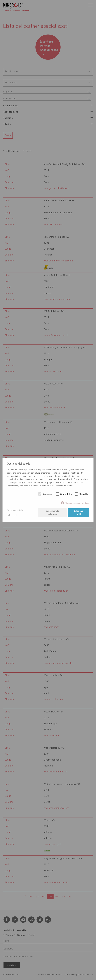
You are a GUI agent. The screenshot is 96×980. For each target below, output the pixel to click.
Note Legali (12, 515)
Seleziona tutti (79, 513)
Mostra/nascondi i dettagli (77, 503)
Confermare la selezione (52, 513)
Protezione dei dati (15, 510)
